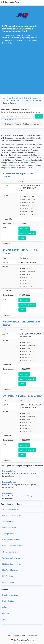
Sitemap (30, 636)
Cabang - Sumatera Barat (32, 100)
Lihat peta (24, 229)
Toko (22, 238)
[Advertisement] (22, 71)
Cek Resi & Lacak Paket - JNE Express (23, 98)
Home (3, 98)
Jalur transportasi (27, 233)
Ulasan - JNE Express (11, 100)
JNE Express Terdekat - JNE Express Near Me (22, 124)
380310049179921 (10, 120)
